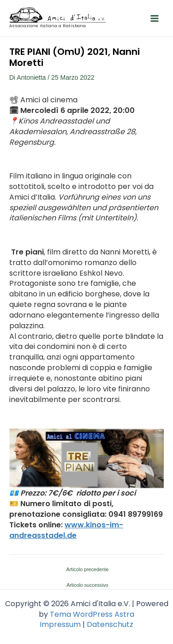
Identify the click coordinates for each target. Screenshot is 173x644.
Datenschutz (110, 624)
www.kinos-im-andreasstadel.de (66, 530)
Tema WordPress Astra (92, 614)
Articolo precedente (88, 570)
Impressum (60, 624)
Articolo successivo (87, 585)
